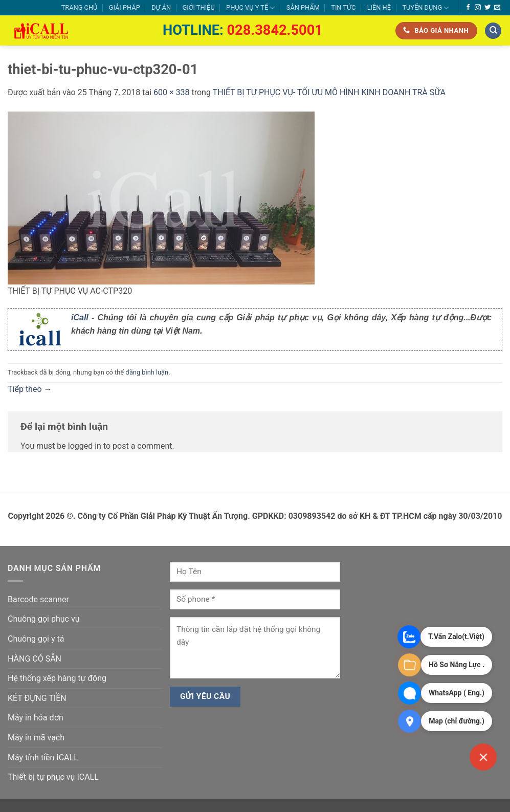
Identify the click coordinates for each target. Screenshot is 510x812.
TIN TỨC (343, 7)
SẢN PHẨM (303, 7)
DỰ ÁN (161, 7)
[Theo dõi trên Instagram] (478, 8)
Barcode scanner (38, 599)
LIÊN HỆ (379, 7)
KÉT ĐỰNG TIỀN (37, 698)
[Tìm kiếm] (493, 31)
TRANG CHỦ (80, 7)
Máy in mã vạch (36, 738)
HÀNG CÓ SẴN (35, 659)
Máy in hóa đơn (36, 718)
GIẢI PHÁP (125, 7)
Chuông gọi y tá (36, 639)
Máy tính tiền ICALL (43, 758)
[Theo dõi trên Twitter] (487, 8)
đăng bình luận (147, 372)
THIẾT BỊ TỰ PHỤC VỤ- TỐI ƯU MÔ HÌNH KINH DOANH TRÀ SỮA (329, 92)
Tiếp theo (30, 389)
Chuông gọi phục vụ (43, 619)
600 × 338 (171, 92)
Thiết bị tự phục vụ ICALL (53, 777)
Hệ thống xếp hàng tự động (57, 678)
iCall (80, 317)
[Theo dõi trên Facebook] (468, 8)
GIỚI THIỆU (198, 7)
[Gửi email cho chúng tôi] (497, 8)
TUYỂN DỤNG (425, 8)
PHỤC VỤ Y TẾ (250, 8)
